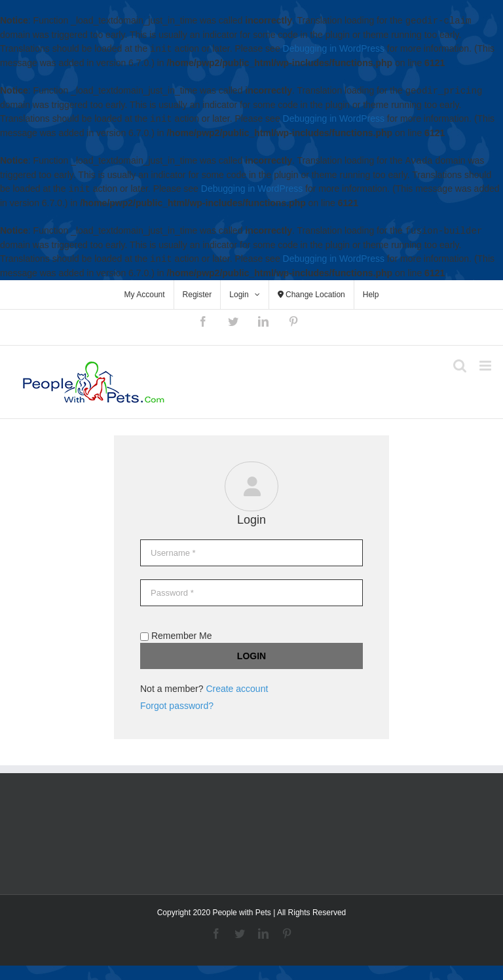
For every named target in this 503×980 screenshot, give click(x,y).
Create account (237, 689)
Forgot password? (177, 706)
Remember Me (176, 636)
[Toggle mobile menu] (486, 366)
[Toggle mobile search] (460, 366)
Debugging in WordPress (334, 49)
